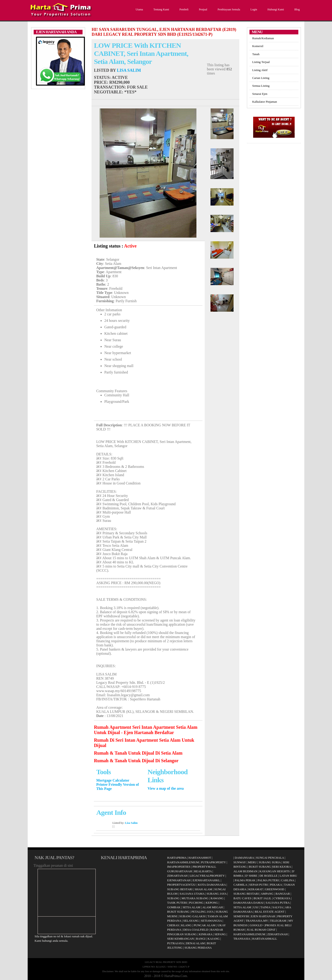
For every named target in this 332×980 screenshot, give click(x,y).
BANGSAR (283, 894)
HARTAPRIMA (177, 858)
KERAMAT (256, 889)
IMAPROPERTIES (179, 867)
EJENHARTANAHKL (206, 880)
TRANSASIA (242, 939)
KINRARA (206, 934)
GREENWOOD (275, 889)
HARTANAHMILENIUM (183, 862)
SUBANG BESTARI (180, 889)
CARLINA (287, 880)
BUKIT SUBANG (178, 912)
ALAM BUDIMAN (246, 871)
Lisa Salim (129, 70)
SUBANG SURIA (270, 862)
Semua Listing (261, 86)
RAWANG (217, 898)
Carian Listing (261, 78)
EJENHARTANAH (179, 880)
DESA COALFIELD (196, 930)
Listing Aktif (260, 70)
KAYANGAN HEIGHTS (274, 871)
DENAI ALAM (195, 943)
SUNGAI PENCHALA (270, 858)
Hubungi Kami (275, 9)
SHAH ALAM (203, 889)
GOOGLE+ (257, 925)
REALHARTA (203, 871)
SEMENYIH (241, 916)
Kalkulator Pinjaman (265, 102)
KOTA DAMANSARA (212, 885)
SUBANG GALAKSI (192, 916)
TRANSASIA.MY (257, 921)
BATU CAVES (243, 898)
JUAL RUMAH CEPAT (261, 930)
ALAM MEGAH (212, 907)
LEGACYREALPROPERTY (207, 876)
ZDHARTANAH (177, 876)
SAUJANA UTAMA (192, 894)
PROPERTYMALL (204, 867)
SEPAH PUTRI (259, 885)
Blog (296, 9)
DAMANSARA (244, 858)
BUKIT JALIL (262, 898)
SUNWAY (240, 862)
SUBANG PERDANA (198, 948)
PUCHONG (196, 903)
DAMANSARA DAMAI (249, 903)
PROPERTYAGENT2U (181, 885)
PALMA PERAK (245, 880)
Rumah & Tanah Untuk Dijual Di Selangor (136, 761)
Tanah (256, 54)
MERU (252, 862)
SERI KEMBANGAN (181, 939)
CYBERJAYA (282, 898)
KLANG (186, 925)
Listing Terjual (261, 62)
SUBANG (173, 898)
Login (253, 9)
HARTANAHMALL (265, 939)
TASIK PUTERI (177, 903)
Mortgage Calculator (113, 780)
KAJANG (213, 939)
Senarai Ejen (260, 94)
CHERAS (173, 925)
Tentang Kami (161, 9)
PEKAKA (276, 885)
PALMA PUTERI (269, 880)
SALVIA (278, 907)
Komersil (258, 46)
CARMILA (240, 885)
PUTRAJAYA (176, 943)
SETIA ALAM (191, 907)
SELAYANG (191, 921)
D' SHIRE (251, 876)
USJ (256, 907)
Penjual (203, 9)
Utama (139, 9)
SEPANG (220, 934)
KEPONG (212, 903)
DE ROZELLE (268, 876)
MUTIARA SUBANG (195, 898)
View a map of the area (166, 788)
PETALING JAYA (202, 912)
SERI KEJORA (282, 867)
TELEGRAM (278, 921)
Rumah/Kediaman (263, 38)
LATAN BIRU (288, 876)
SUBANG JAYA (217, 894)
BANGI (201, 939)
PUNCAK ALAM (205, 925)
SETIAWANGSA (211, 921)
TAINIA (265, 907)
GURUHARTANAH (180, 871)
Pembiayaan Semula (228, 9)
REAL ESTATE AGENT (270, 912)
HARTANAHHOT (200, 858)
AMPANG (267, 894)
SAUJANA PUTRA (278, 903)
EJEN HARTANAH (263, 916)
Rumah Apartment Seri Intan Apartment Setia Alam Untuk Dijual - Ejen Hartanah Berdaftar (146, 730)
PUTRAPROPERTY (213, 862)
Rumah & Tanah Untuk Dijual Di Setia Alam (138, 753)
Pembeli (183, 9)
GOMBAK (174, 907)
